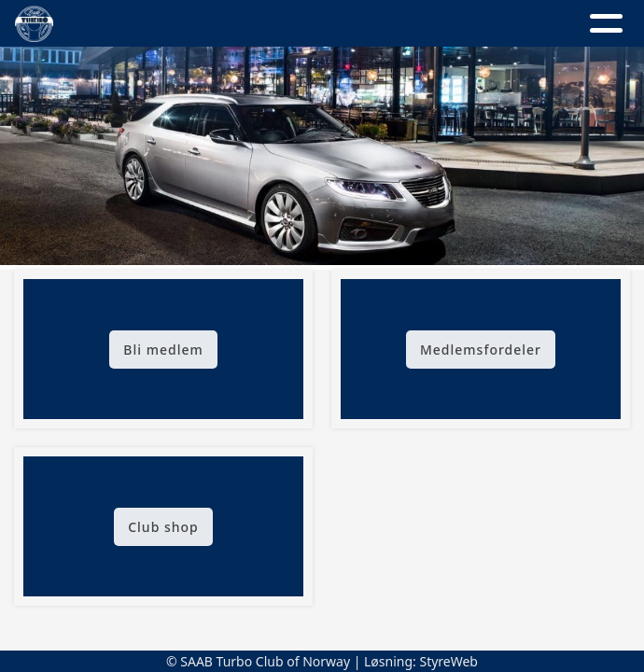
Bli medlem (163, 350)
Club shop (163, 527)
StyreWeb (448, 661)
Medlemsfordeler (481, 350)
